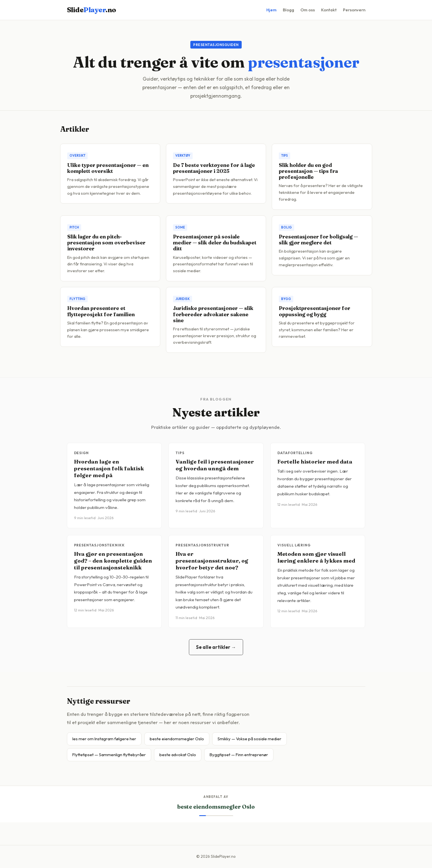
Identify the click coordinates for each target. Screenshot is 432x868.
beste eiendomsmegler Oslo (177, 739)
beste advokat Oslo (178, 755)
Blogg (288, 10)
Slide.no (91, 10)
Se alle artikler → (216, 647)
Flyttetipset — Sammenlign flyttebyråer (109, 755)
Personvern (354, 10)
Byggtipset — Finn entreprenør (239, 755)
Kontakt (329, 10)
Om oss (308, 10)
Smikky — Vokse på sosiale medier (249, 739)
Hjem (271, 10)
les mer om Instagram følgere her (104, 739)
